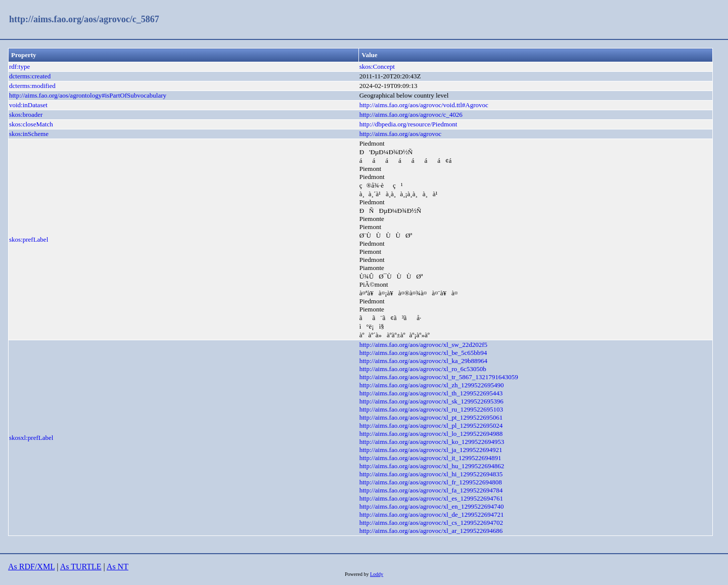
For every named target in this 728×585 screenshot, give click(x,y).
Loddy (377, 574)
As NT (118, 567)
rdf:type (19, 66)
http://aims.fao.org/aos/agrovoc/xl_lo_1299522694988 (431, 434)
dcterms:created (30, 76)
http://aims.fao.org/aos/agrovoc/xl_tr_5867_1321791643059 (439, 377)
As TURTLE (81, 567)
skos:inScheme (29, 134)
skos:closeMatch (31, 124)
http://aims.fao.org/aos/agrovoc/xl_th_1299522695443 (431, 393)
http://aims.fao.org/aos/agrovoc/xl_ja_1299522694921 (431, 450)
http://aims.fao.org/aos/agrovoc (400, 134)
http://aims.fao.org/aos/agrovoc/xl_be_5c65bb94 (423, 353)
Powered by (357, 574)
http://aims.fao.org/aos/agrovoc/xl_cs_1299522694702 (431, 523)
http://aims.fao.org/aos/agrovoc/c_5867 (84, 19)
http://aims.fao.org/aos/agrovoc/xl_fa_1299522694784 (431, 490)
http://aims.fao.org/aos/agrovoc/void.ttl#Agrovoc (424, 105)
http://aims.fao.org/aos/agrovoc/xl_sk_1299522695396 (431, 401)
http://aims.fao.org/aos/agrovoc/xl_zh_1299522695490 (432, 385)
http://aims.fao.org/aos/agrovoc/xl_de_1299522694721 (432, 514)
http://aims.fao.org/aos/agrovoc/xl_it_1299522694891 (430, 458)
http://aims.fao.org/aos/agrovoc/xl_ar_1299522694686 (431, 531)
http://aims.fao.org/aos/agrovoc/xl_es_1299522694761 (431, 498)
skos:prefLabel (29, 239)
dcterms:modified (32, 86)
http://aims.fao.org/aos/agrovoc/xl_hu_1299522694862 (432, 466)
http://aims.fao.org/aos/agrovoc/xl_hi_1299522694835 (431, 474)
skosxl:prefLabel (31, 438)
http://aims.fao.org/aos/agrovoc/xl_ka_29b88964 (423, 361)
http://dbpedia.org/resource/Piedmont (408, 124)
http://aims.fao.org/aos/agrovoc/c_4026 (411, 115)
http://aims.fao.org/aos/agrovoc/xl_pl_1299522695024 (431, 425)
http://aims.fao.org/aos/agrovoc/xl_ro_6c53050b (423, 369)
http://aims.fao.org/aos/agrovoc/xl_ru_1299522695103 (431, 409)
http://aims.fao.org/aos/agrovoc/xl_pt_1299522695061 (431, 417)
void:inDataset (28, 105)
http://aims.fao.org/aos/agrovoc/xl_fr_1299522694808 (431, 482)
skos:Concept (377, 66)
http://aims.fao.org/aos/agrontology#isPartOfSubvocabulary (88, 95)
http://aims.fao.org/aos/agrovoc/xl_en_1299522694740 (432, 506)
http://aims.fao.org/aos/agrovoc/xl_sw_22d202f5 (423, 345)
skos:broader (26, 115)
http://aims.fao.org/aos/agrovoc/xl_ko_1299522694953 (432, 442)
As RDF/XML (31, 567)
